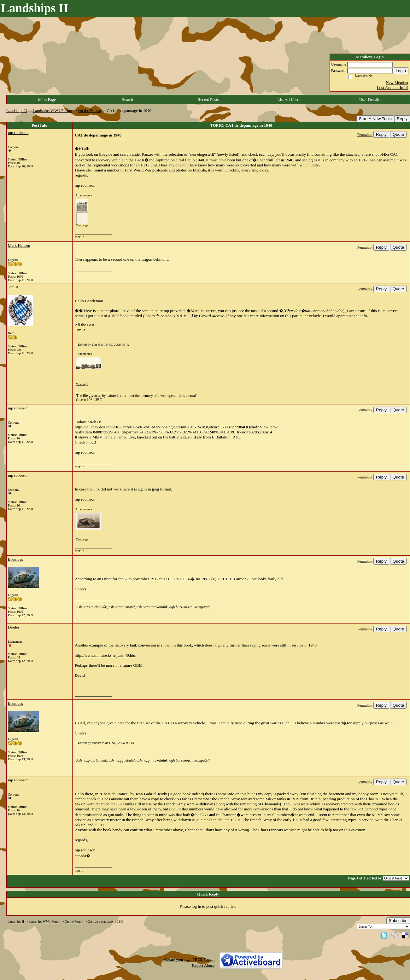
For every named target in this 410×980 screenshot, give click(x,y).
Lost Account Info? (393, 87)
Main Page (47, 99)
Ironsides (15, 559)
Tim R (13, 287)
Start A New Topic (375, 119)
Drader (14, 627)
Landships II (17, 110)
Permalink (365, 135)
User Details (369, 99)
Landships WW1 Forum (53, 110)
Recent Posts (208, 99)
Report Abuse (203, 965)
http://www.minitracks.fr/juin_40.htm (105, 655)
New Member (397, 82)
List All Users (289, 99)
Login (401, 71)
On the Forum (89, 110)
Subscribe (398, 921)
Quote (398, 134)
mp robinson (18, 133)
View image (82, 226)
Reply (402, 119)
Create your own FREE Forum (189, 959)
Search (128, 99)
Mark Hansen (19, 245)
